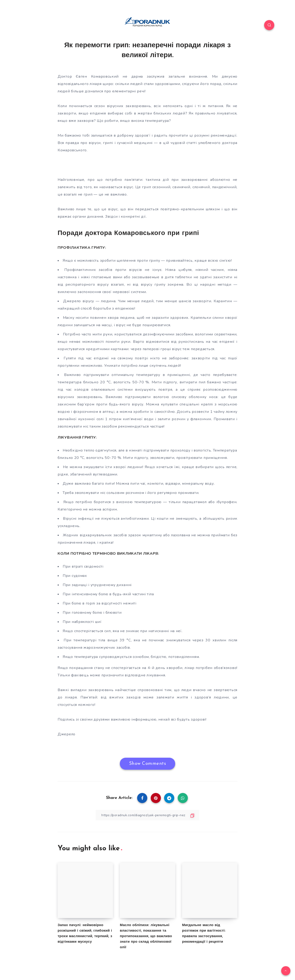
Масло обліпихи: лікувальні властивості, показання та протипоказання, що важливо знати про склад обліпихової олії (146, 936)
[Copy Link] (147, 815)
